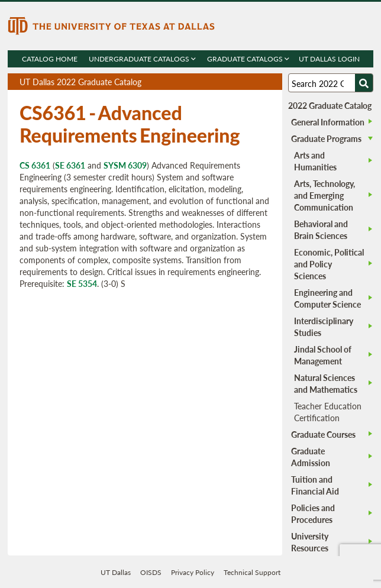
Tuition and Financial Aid (315, 485)
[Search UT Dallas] (331, 83)
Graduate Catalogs (248, 59)
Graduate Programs (326, 138)
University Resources (310, 542)
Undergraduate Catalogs (142, 59)
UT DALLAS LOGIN (329, 59)
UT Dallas (116, 572)
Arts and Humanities (315, 161)
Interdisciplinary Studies (324, 327)
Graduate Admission (311, 457)
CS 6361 (35, 165)
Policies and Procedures (313, 513)
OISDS (151, 572)
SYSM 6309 (125, 165)
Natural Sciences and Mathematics (326, 383)
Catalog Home (49, 59)
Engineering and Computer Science (327, 298)
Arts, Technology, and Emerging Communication (325, 195)
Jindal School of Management (323, 355)
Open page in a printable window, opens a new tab (258, 82)
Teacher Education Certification (328, 412)
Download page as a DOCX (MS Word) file (244, 82)
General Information (328, 122)
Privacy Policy (193, 572)
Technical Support (252, 572)
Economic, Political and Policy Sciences (329, 264)
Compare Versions (271, 82)
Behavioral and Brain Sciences (321, 230)
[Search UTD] (364, 83)
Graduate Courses (323, 434)
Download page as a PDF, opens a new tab (230, 82)
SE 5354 (82, 283)
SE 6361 (70, 165)
